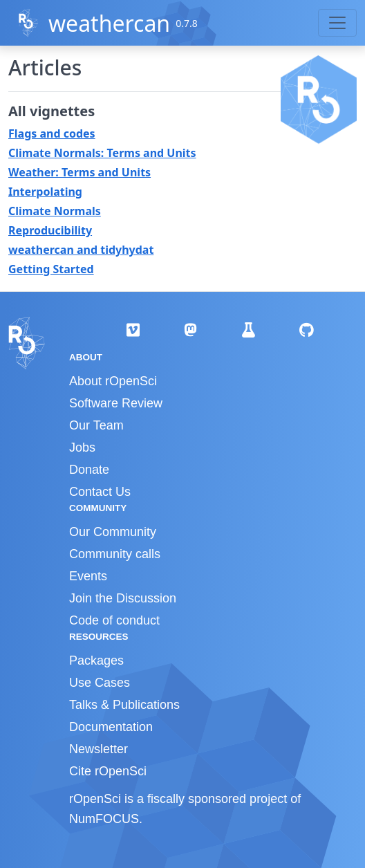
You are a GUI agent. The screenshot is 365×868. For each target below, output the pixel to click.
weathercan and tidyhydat (81, 250)
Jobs (82, 447)
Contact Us (100, 492)
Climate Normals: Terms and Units (102, 153)
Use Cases (100, 683)
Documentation (111, 727)
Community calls (115, 554)
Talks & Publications (124, 705)
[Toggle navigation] (337, 23)
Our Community (113, 532)
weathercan (109, 23)
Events (88, 576)
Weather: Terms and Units (79, 172)
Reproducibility (50, 230)
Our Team (96, 425)
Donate (89, 470)
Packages (96, 661)
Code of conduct (114, 620)
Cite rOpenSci (108, 771)
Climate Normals (55, 211)
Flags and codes (52, 133)
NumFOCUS (104, 819)
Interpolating (45, 192)
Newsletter (99, 749)
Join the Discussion (123, 598)
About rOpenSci (113, 381)
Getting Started (51, 269)
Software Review (116, 403)
